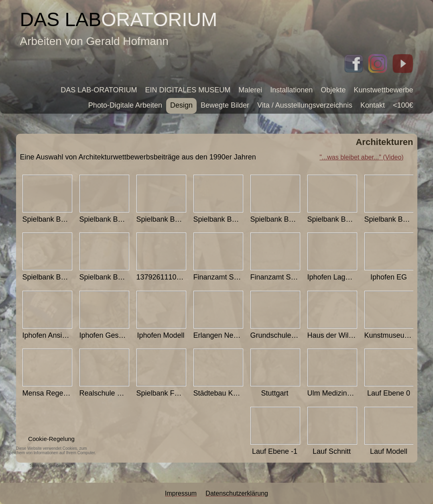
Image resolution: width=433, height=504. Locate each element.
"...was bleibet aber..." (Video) (361, 157)
